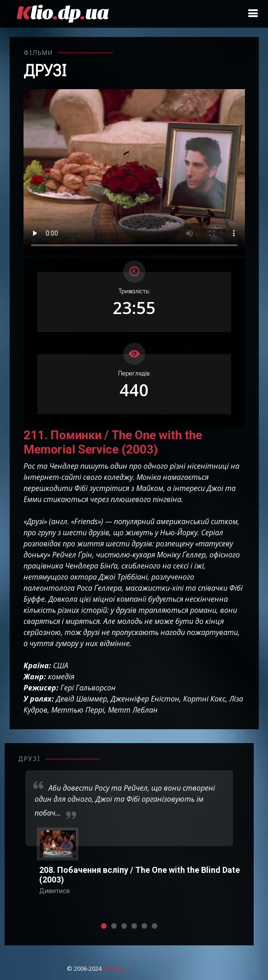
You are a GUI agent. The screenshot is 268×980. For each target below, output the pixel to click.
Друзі (45, 70)
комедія (61, 677)
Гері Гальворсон (88, 688)
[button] (104, 926)
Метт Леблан (133, 710)
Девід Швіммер (81, 699)
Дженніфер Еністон (145, 699)
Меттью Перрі (78, 710)
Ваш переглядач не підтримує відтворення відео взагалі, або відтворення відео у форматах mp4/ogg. (134, 172)
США (61, 665)
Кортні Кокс (204, 699)
